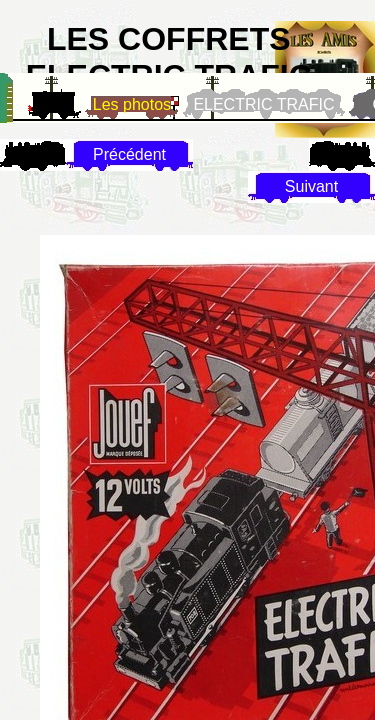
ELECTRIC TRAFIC (263, 104)
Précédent (129, 154)
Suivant (311, 186)
